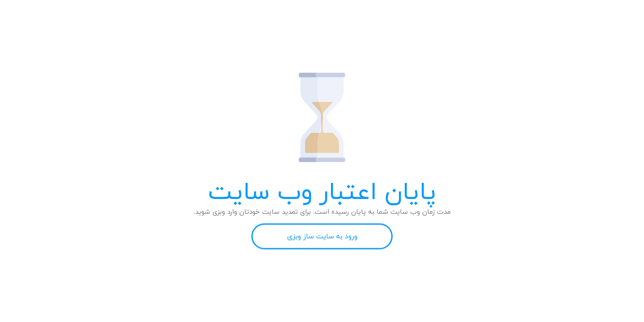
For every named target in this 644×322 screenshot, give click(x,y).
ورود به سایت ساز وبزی (322, 237)
